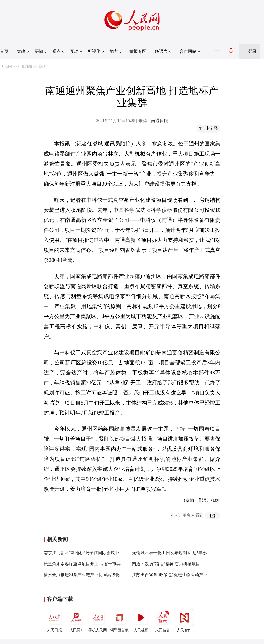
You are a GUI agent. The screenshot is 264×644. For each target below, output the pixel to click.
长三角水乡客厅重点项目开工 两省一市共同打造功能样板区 (99, 564)
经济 (42, 67)
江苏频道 (25, 67)
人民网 (6, 67)
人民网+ (76, 620)
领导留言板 (119, 620)
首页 (4, 51)
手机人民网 (98, 620)
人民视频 (141, 620)
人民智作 (184, 620)
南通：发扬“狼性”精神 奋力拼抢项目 (166, 564)
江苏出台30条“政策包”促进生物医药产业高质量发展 (180, 575)
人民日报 (54, 620)
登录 (252, 51)
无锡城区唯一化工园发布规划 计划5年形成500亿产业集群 (185, 553)
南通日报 (159, 121)
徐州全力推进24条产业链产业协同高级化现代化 (88, 575)
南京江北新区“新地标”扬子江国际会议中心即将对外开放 (96, 553)
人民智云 (163, 620)
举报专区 (138, 51)
